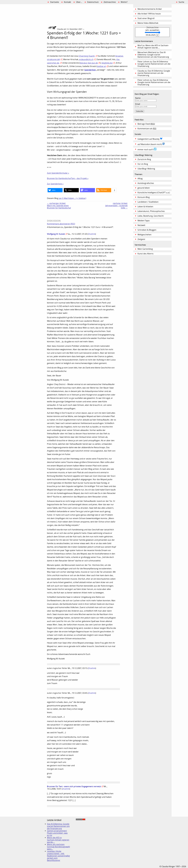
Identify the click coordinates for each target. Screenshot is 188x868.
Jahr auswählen (152, 30)
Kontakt (67, 2)
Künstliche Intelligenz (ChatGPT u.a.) (154, 193)
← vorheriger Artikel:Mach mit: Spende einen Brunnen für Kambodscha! (59, 206)
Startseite (54, 2)
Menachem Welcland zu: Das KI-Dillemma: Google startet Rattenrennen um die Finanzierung (153, 55)
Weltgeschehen (144, 235)
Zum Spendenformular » (58, 173)
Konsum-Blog (144, 197)
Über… (79, 2)
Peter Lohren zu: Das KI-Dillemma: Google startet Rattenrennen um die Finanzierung (154, 64)
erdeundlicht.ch (86, 59)
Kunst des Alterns (145, 254)
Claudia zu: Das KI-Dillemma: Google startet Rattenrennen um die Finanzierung (154, 73)
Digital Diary (23, 40)
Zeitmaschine (110, 2)
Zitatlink (92, 234)
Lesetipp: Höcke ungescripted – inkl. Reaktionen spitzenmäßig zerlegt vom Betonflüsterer (58, 856)
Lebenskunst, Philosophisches (151, 211)
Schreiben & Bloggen (147, 230)
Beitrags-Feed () (146, 124)
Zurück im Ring (144, 159)
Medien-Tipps (144, 221)
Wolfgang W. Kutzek (56, 234)
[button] (55, 190)
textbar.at (101, 66)
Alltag (140, 179)
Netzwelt (141, 225)
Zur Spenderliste (55, 184)
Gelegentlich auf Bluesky (150, 139)
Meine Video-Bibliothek (148, 23)
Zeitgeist (141, 239)
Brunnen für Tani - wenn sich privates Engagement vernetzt (74, 786)
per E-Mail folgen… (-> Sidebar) (72, 198)
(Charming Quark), (87, 56)
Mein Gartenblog (145, 249)
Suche (181, 2)
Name (138, 98)
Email (138, 104)
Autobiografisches (146, 183)
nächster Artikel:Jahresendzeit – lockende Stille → (116, 206)
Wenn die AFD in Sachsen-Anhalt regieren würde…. (58, 840)
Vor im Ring (143, 164)
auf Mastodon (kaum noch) (151, 144)
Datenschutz (93, 2)
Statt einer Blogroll (146, 18)
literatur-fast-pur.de (89, 63)
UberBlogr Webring (146, 169)
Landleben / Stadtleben (148, 202)
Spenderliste (90, 70)
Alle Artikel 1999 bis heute (149, 14)
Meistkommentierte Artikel (150, 9)
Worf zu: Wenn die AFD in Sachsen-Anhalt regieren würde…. (153, 47)
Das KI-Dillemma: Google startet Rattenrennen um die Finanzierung (58, 826)
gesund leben (144, 188)
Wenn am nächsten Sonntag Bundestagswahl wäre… (58, 847)
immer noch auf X (147, 149)
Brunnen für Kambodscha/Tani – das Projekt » (68, 178)
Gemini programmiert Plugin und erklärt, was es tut (57, 833)
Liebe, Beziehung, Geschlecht (151, 216)
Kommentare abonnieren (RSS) (61, 224)
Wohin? (124, 2)
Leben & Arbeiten (145, 207)
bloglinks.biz (107, 63)
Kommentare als (147, 129)
